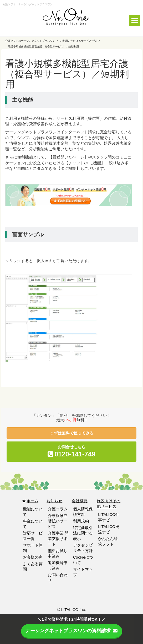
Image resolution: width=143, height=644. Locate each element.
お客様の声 (33, 557)
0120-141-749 (75, 454)
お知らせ (54, 501)
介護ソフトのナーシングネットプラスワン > (32, 41)
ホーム (30, 501)
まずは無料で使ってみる (72, 433)
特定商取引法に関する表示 (83, 533)
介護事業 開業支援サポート (58, 539)
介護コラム (58, 509)
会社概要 (80, 501)
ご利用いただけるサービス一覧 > (80, 41)
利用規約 (81, 521)
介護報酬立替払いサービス (58, 521)
